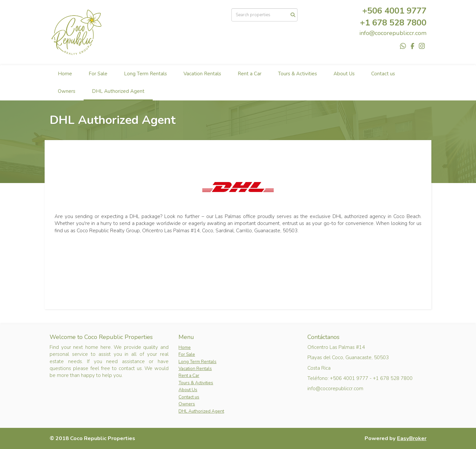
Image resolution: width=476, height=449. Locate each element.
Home (65, 74)
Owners (67, 91)
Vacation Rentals (202, 74)
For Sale (98, 74)
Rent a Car (250, 74)
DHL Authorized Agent (118, 91)
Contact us (383, 74)
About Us (344, 74)
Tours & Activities (297, 74)
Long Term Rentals (145, 74)
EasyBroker (412, 438)
